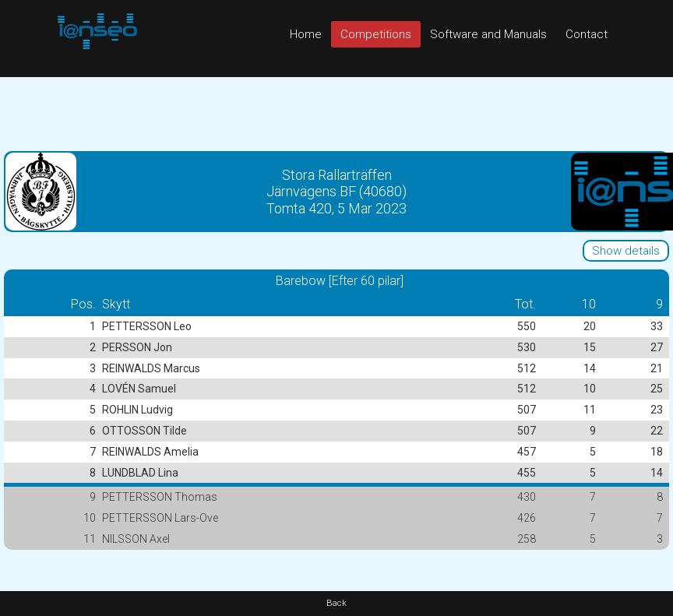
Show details (626, 251)
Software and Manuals (488, 34)
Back (336, 603)
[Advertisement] (336, 112)
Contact (587, 34)
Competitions (376, 34)
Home (306, 34)
